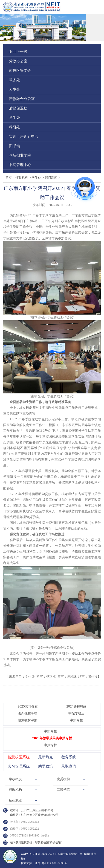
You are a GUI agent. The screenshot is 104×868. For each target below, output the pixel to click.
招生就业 (15, 800)
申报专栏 (76, 720)
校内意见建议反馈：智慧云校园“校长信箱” (36, 842)
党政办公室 (18, 61)
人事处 (14, 89)
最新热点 (46, 757)
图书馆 (14, 146)
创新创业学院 (20, 155)
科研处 (14, 127)
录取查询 (69, 766)
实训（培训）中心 (24, 136)
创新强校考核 (28, 713)
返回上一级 (18, 52)
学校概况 (15, 779)
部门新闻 (52, 178)
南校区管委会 (20, 70)
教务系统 (69, 757)
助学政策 (46, 766)
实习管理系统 (19, 766)
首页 (9, 178)
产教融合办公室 (22, 99)
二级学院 (63, 790)
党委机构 (63, 779)
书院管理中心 (20, 165)
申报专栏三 (76, 713)
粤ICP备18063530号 (54, 863)
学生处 (14, 118)
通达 (38, 863)
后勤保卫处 (18, 108)
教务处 (14, 80)
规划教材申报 (28, 720)
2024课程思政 (76, 706)
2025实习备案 (28, 706)
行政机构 (23, 178)
